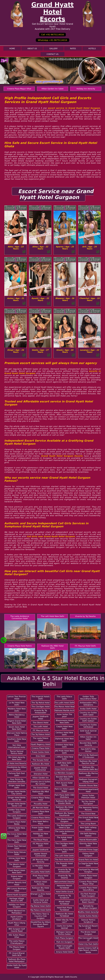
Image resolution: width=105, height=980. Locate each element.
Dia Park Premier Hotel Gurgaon (88, 895)
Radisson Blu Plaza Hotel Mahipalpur (17, 960)
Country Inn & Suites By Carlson (41, 783)
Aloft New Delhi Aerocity (64, 764)
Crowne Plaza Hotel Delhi (64, 851)
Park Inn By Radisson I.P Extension (88, 756)
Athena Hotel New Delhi (17, 829)
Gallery (54, 48)
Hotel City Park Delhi (88, 944)
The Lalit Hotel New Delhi (52, 616)
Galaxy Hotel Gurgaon (88, 855)
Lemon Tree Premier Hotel (17, 698)
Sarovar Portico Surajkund (88, 921)
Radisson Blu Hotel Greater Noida (64, 802)
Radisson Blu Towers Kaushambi (64, 814)
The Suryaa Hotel (41, 760)
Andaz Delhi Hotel (88, 709)
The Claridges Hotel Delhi (64, 845)
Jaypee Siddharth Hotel (41, 718)
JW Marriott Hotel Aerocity (41, 861)
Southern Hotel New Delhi (17, 740)
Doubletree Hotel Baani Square (88, 901)
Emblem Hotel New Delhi (64, 746)
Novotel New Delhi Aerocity (88, 744)
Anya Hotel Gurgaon (64, 769)
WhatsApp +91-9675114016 (52, 40)
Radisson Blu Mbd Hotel (41, 793)
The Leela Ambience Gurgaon (17, 817)
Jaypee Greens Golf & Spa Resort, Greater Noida (88, 950)
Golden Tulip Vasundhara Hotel (88, 698)
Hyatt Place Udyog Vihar (17, 924)
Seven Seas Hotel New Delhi (17, 728)
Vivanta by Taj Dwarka (85, 616)
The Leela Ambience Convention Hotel (20, 617)
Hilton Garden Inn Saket (53, 89)
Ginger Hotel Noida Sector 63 (17, 799)
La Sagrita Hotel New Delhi (88, 865)
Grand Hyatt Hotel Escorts (52, 12)
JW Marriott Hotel (41, 808)
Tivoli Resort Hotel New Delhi (17, 871)
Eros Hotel (41, 756)
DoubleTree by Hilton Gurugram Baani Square (41, 924)
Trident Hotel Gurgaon (17, 877)
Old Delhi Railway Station (88, 835)
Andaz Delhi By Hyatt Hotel (17, 966)
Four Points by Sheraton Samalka (17, 780)
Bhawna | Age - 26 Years (65, 299)
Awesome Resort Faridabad (64, 887)
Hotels (92, 48)
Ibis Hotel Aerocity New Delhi (17, 758)
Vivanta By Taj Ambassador (41, 712)
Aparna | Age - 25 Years (65, 248)
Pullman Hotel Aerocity (41, 883)
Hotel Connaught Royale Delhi (64, 947)
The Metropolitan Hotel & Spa (64, 826)
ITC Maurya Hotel (41, 730)
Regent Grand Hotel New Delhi (17, 722)
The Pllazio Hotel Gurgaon (17, 948)
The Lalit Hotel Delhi (64, 856)
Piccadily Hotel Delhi (41, 872)
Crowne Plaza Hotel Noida (17, 823)
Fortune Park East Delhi (17, 774)
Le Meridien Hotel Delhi (41, 867)
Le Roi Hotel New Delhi (17, 704)
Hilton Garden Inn (41, 778)
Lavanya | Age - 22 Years (89, 351)
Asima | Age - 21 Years (16, 299)
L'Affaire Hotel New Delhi (64, 758)
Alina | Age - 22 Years (40, 248)
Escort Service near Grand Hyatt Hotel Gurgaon (56, 194)
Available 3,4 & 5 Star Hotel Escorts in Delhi (56, 681)
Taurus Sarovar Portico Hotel (17, 752)
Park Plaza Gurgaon (64, 938)
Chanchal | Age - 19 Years (89, 299)
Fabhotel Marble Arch (64, 710)
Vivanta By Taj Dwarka (64, 877)
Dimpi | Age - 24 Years (16, 351)
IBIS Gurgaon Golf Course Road (17, 930)
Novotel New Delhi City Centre (64, 778)
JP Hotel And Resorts (17, 763)
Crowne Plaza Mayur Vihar (19, 89)
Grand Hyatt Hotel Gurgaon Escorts (62, 456)
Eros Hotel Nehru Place (41, 823)
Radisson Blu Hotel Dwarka (41, 889)
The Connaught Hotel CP (88, 939)
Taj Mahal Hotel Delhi (41, 906)
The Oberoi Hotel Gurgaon (64, 820)
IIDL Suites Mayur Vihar (17, 936)
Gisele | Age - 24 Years (65, 351)
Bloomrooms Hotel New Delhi (64, 721)
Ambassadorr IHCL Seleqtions (88, 704)
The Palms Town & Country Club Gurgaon (41, 916)
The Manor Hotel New (64, 707)
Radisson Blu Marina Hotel (88, 774)
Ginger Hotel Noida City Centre (17, 793)
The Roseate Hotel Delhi (64, 865)
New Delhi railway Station (88, 829)
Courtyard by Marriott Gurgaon (88, 871)
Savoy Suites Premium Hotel (88, 796)
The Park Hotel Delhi (64, 860)
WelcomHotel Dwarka (64, 882)
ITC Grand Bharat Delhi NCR (17, 954)
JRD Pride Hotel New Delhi (64, 752)
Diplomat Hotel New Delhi (64, 740)
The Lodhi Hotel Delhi (64, 703)
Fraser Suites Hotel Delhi (41, 829)
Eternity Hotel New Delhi (88, 845)
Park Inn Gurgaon (64, 942)
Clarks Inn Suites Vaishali (64, 927)
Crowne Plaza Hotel (41, 748)
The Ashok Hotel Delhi (64, 839)
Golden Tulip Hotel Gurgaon (17, 811)
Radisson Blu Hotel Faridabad (64, 915)
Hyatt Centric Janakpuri (17, 918)
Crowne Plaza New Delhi (41, 813)
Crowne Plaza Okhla (41, 818)
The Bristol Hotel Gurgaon (88, 933)
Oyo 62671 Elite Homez (88, 750)
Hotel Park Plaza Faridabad (64, 909)
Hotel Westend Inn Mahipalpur (17, 912)
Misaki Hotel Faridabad (64, 903)
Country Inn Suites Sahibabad (88, 726)
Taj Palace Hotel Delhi (41, 910)
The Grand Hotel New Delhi (88, 819)
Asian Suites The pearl (64, 715)
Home (12, 48)
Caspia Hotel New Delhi (64, 728)
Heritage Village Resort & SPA (17, 900)
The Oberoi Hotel (41, 723)
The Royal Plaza (41, 840)
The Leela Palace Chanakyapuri (17, 942)
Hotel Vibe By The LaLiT (64, 921)
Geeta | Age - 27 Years (40, 351)
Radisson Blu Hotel (41, 764)
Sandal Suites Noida (88, 916)
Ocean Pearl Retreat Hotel (17, 847)
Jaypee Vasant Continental (41, 769)
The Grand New (88, 814)
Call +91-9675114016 (52, 35)
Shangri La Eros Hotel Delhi (41, 895)
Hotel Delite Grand (64, 892)
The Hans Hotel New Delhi (17, 841)
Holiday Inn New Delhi (41, 835)
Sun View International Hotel (17, 746)
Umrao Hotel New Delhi (17, 859)
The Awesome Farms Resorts (88, 809)
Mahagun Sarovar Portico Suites (64, 933)
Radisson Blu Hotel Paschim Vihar (88, 762)
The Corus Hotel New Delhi (17, 835)
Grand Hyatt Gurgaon (17, 895)
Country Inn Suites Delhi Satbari (88, 720)
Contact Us (52, 54)
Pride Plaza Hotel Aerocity (41, 877)
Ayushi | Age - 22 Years (40, 299)
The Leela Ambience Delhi (64, 832)
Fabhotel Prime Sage (88, 850)
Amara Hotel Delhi (64, 952)
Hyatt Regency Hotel (41, 744)
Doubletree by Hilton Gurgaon (17, 768)
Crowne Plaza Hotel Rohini (20, 646)
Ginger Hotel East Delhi (17, 786)
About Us (32, 48)
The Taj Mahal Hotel (41, 703)
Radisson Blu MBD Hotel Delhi (52, 647)
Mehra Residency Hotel (17, 716)
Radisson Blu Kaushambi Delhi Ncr (88, 768)
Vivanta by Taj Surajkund (64, 897)
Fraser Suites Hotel (41, 752)
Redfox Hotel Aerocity (88, 912)
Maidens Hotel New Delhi (17, 710)
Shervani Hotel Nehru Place (17, 734)
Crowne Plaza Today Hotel (41, 799)
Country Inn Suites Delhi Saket (88, 714)
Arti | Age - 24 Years (89, 248)
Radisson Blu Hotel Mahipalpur (64, 808)
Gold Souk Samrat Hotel (88, 732)
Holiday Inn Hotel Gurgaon (17, 906)
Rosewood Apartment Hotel (88, 790)
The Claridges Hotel (41, 707)
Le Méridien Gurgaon (64, 773)
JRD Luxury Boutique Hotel (17, 890)
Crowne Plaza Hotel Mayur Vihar (88, 883)
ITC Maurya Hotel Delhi (85, 646)
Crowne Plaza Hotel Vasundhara (88, 889)
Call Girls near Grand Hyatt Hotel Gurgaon (51, 536)
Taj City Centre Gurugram (88, 803)
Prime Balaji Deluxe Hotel (17, 853)
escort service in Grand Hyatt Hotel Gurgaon (74, 108)
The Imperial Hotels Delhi (41, 698)
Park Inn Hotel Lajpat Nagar (64, 790)
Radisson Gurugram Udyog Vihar (88, 780)
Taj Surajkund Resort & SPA (88, 927)
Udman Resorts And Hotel (17, 884)
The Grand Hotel (41, 788)
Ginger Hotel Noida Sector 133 (17, 805)
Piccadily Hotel (41, 804)
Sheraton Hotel (41, 774)
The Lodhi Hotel (41, 726)
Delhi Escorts (71, 977)
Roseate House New (88, 785)
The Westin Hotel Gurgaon (17, 865)
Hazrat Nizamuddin (88, 840)
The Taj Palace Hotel (41, 734)
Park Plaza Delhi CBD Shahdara (64, 796)
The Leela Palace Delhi (64, 698)
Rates (73, 48)
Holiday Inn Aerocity (86, 89)
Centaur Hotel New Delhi (64, 734)
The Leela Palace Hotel (41, 739)
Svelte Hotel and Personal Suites (41, 901)
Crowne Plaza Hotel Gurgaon (88, 877)
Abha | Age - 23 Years (16, 248)
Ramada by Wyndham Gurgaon (88, 907)
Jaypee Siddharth (41, 850)
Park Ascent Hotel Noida (64, 784)
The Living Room (88, 824)
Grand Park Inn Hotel (88, 860)
